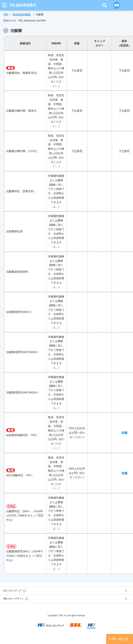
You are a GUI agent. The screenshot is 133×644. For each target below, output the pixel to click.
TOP (6, 15)
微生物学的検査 (22, 15)
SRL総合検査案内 (23, 5)
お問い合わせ (119, 639)
